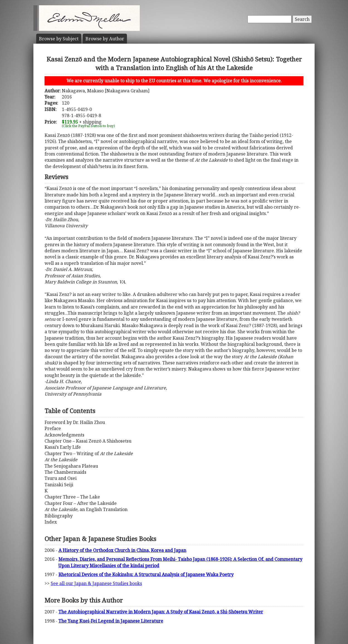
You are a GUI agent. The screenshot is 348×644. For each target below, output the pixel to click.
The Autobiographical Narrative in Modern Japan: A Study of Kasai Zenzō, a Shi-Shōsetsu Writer (161, 612)
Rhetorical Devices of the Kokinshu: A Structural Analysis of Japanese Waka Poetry (146, 574)
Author (105, 39)
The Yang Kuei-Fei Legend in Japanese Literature (111, 621)
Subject (59, 39)
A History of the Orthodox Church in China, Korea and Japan (122, 550)
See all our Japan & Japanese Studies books (96, 583)
